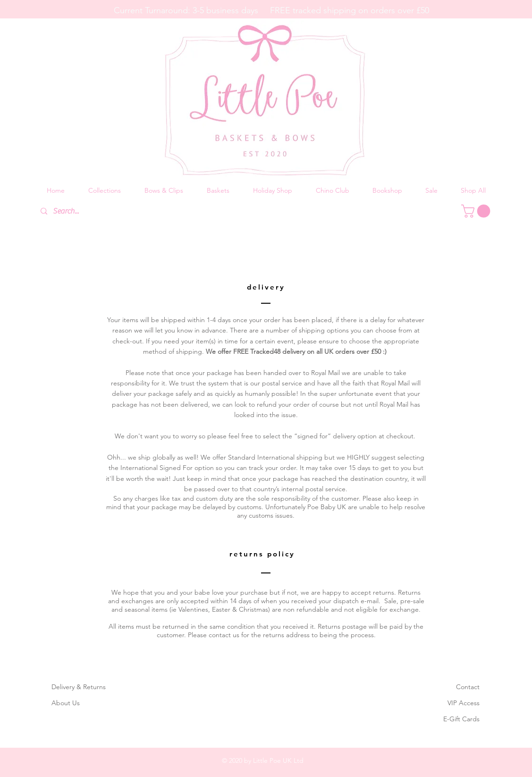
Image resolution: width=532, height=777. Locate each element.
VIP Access (464, 703)
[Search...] (106, 211)
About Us (66, 703)
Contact (468, 687)
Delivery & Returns (79, 687)
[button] (105, 190)
